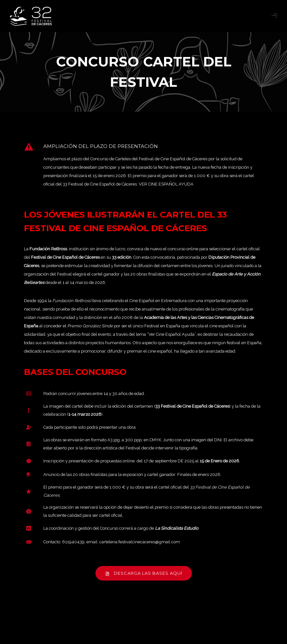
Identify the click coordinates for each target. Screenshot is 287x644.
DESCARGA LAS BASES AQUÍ (144, 573)
